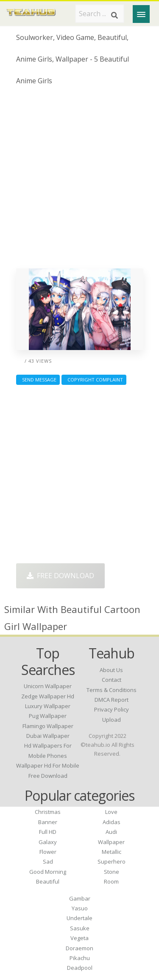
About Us (111, 670)
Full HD (48, 832)
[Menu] (141, 14)
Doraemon (79, 948)
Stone (112, 872)
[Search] (114, 15)
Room (111, 881)
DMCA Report (112, 700)
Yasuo (80, 908)
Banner (48, 822)
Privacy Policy (112, 709)
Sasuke (80, 928)
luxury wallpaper (48, 706)
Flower (48, 852)
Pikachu (80, 958)
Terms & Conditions (112, 690)
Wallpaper (111, 842)
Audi (111, 832)
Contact (112, 680)
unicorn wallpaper (48, 686)
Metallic (112, 852)
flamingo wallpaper (48, 726)
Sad (48, 861)
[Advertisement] (79, 180)
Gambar (80, 898)
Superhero (112, 861)
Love (111, 812)
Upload (112, 720)
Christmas (48, 812)
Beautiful (48, 881)
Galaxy (48, 842)
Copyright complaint (94, 380)
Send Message (38, 380)
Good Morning (48, 872)
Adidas (112, 822)
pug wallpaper (48, 716)
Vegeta (79, 938)
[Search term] (100, 14)
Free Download (60, 576)
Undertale (79, 918)
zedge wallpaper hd (48, 696)
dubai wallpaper (48, 736)
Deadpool (80, 968)
